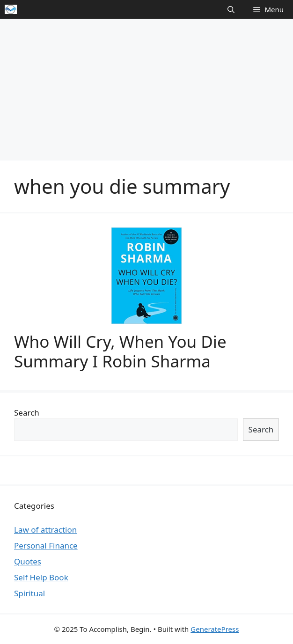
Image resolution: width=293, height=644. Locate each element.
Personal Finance (46, 545)
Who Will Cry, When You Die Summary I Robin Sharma (120, 351)
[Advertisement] (146, 89)
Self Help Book (41, 577)
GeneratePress (215, 629)
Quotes (28, 561)
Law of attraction (45, 530)
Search (27, 413)
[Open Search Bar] (231, 9)
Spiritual (29, 593)
